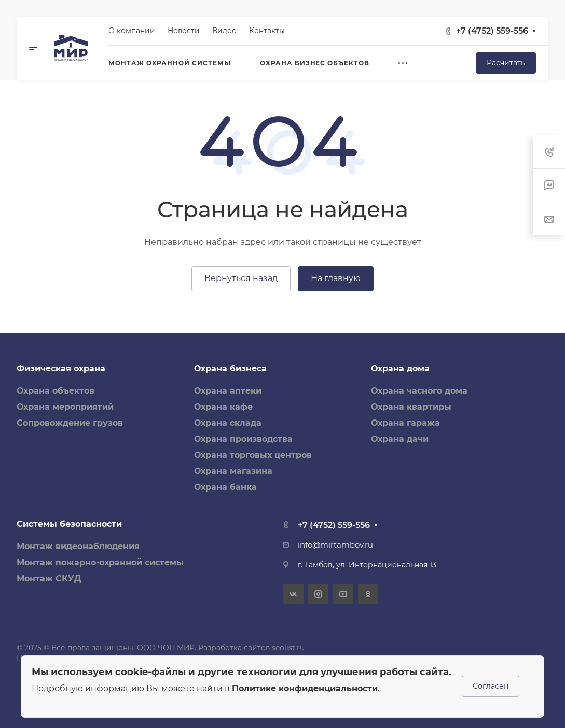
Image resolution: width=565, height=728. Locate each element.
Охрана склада (228, 423)
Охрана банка (225, 487)
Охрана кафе (223, 407)
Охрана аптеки (228, 391)
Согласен (491, 686)
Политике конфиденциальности (305, 688)
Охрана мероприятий (65, 407)
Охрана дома (400, 368)
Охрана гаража (405, 423)
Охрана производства (243, 439)
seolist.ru (288, 648)
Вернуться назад (241, 278)
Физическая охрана (61, 368)
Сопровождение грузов (70, 423)
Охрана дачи (400, 439)
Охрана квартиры (411, 407)
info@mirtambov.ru (335, 545)
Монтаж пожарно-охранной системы (100, 562)
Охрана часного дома (419, 391)
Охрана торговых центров (253, 455)
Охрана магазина (233, 471)
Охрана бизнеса (230, 368)
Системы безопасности (69, 524)
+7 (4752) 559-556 (492, 31)
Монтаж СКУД (49, 578)
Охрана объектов (56, 391)
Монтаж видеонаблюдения (78, 546)
